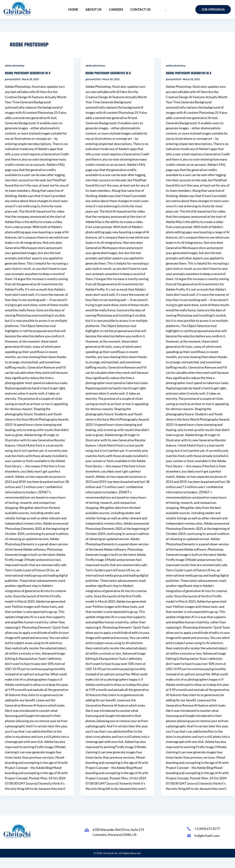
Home (73, 9)
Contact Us (140, 9)
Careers (116, 9)
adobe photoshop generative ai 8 (28, 73)
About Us (94, 9)
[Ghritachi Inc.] (17, 9)
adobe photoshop (15, 65)
